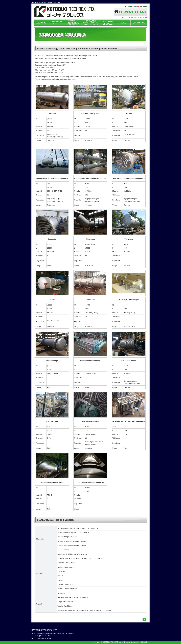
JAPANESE (130, 6)
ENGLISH (142, 6)
